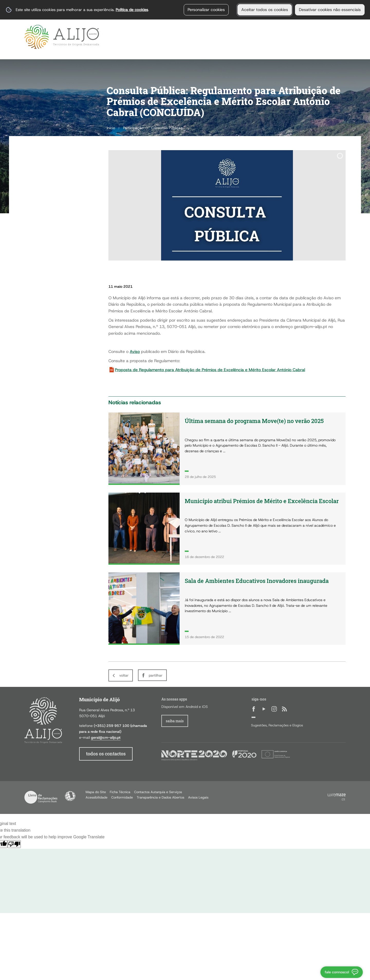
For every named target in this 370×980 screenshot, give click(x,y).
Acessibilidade (70, 796)
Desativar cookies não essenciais (330, 10)
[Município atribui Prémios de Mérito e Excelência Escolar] (227, 529)
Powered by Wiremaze (337, 797)
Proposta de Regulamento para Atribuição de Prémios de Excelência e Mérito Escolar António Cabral (210, 370)
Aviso (135, 352)
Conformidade (122, 797)
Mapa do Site (96, 792)
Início (111, 128)
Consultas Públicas (167, 128)
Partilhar (156, 675)
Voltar (124, 675)
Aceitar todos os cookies (265, 10)
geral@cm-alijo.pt (106, 737)
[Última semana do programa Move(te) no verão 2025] (227, 449)
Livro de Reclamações (41, 797)
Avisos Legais (198, 797)
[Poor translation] (14, 844)
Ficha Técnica (120, 792)
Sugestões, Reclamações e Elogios (277, 725)
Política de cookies (132, 10)
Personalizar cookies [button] (206, 10)
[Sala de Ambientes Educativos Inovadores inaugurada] (227, 609)
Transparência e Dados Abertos (160, 797)
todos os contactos (106, 754)
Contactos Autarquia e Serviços (158, 792)
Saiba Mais (175, 721)
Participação (133, 128)
